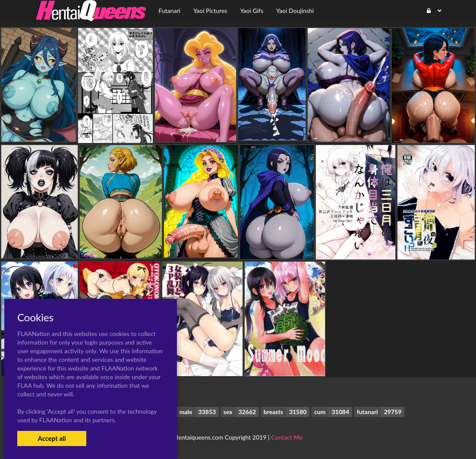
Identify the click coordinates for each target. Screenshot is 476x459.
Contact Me (287, 437)
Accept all (52, 438)
